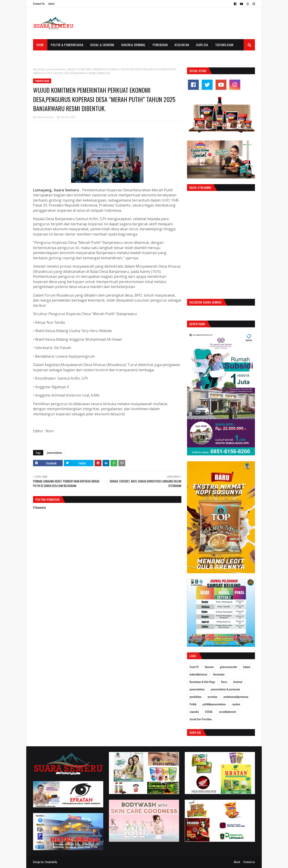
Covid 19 (194, 667)
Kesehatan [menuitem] (182, 45)
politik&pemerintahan (214, 704)
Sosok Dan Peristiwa (201, 719)
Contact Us (39, 4)
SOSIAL (209, 712)
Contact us (249, 862)
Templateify (51, 862)
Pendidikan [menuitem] (160, 45)
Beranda (39, 69)
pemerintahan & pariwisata (225, 689)
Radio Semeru (46, 117)
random (236, 704)
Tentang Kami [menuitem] (224, 45)
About (237, 862)
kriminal (238, 682)
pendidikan (196, 697)
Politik (193, 704)
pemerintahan (56, 69)
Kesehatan (219, 674)
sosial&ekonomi (228, 712)
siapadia (194, 712)
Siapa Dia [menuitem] (202, 45)
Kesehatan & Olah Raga (202, 682)
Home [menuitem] (40, 45)
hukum (247, 667)
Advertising (197, 324)
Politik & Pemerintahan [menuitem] (67, 45)
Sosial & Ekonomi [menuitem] (102, 45)
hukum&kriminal (198, 674)
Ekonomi (209, 667)
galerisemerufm (228, 667)
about (51, 4)
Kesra (224, 682)
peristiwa (212, 697)
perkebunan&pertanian (236, 697)
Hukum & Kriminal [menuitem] (133, 45)
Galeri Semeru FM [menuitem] (48, 56)
